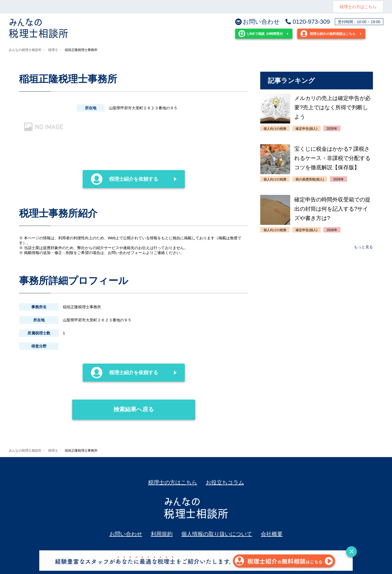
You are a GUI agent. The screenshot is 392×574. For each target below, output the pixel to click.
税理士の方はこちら (358, 7)
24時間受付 (261, 34)
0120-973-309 (307, 22)
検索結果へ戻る (113, 406)
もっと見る (363, 247)
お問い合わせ (258, 22)
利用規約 (162, 534)
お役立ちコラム (225, 482)
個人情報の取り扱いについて (217, 534)
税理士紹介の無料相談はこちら (328, 34)
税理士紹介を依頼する (125, 179)
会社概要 (272, 534)
